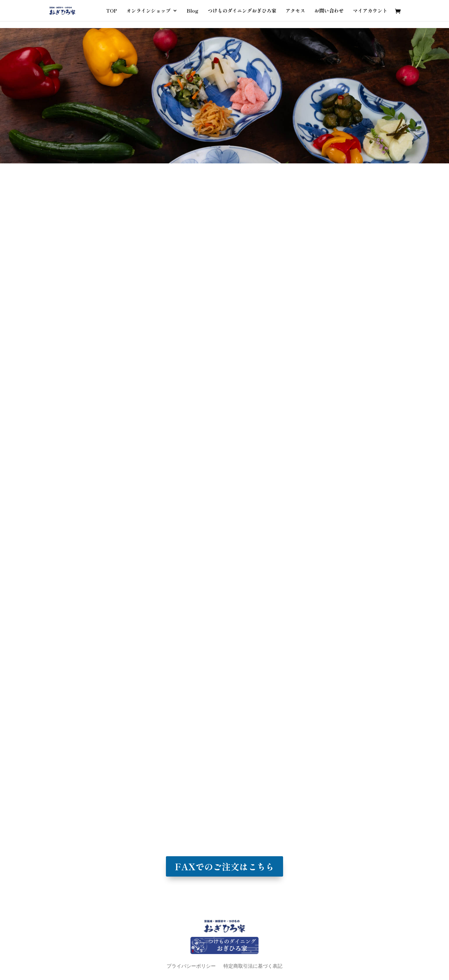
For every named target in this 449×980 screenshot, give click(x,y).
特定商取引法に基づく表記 (253, 966)
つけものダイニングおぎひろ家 (242, 11)
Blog (193, 11)
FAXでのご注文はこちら (224, 866)
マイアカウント (370, 11)
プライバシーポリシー (191, 966)
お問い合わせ (329, 11)
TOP (112, 11)
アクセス (295, 11)
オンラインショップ (148, 11)
